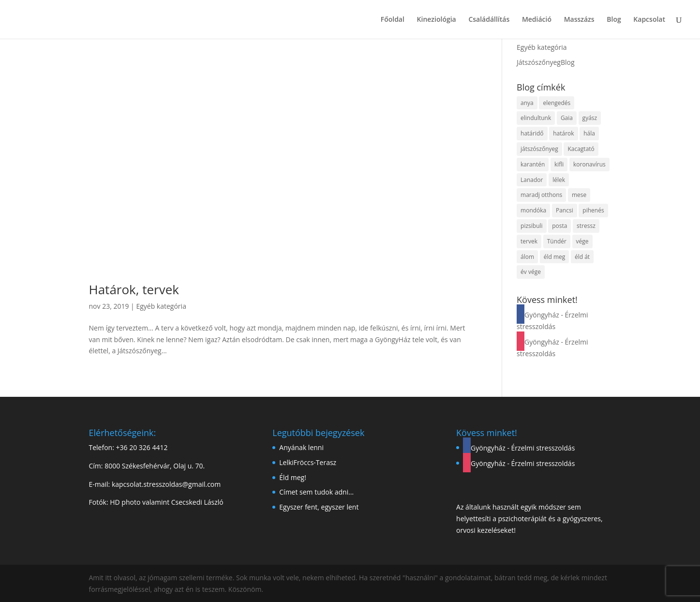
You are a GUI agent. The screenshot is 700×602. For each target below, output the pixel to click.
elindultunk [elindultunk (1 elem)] (536, 118)
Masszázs (579, 20)
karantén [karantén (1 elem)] (533, 164)
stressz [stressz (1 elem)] (586, 226)
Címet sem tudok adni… (316, 492)
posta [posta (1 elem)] (559, 226)
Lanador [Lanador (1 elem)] (532, 180)
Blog (614, 20)
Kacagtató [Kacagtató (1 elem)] (581, 149)
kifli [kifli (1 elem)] (559, 164)
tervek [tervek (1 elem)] (529, 241)
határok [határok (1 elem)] (563, 133)
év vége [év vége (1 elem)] (531, 272)
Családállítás (489, 20)
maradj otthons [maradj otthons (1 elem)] (541, 195)
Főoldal (393, 20)
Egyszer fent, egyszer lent (319, 507)
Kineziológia (437, 20)
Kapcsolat (649, 20)
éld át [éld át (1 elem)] (582, 257)
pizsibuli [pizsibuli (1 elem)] (532, 226)
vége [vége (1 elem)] (582, 241)
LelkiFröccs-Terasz (308, 462)
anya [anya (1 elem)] (527, 103)
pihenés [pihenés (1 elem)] (593, 210)
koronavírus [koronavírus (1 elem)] (589, 164)
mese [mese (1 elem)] (579, 195)
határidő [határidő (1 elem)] (532, 133)
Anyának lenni (301, 447)
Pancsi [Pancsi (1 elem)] (565, 210)
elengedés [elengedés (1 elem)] (557, 103)
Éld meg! (293, 477)
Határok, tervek (134, 289)
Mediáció (537, 20)
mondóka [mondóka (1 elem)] (533, 210)
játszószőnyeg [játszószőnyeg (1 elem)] (539, 149)
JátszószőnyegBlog (546, 62)
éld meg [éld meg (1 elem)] (555, 257)
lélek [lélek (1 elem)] (559, 180)
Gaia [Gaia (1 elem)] (567, 118)
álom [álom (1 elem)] (527, 257)
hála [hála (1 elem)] (589, 133)
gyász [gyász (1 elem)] (590, 118)
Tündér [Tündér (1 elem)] (557, 241)
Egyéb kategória (161, 306)
